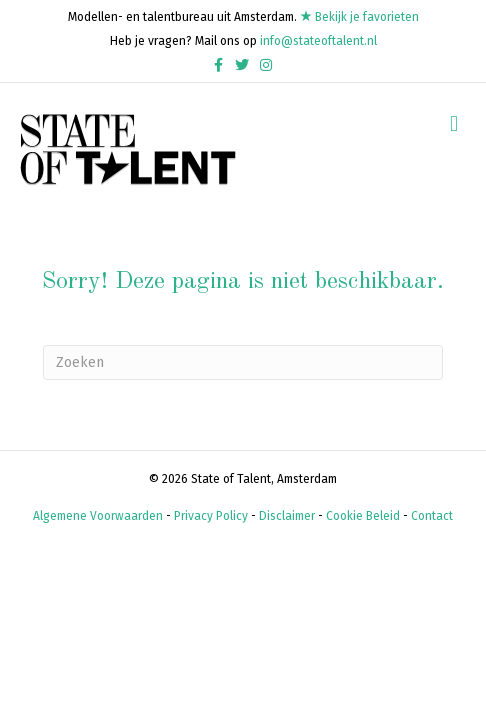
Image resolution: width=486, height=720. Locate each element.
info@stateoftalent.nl (318, 41)
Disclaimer (287, 516)
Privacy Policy (211, 516)
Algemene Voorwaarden (98, 516)
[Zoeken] (243, 362)
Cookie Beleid (363, 516)
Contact (432, 516)
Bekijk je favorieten (359, 17)
